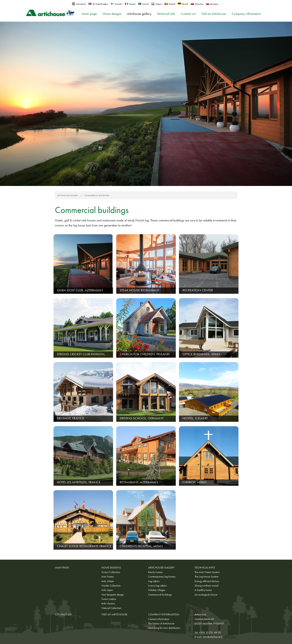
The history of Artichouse (161, 623)
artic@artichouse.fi (212, 637)
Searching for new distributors (164, 628)
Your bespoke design (113, 595)
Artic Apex (107, 590)
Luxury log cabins (157, 585)
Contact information (159, 619)
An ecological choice (206, 595)
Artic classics (108, 603)
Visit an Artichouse (214, 14)
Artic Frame (108, 576)
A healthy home (203, 590)
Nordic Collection (111, 585)
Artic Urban (108, 581)
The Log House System (207, 576)
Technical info (166, 14)
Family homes (155, 572)
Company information (246, 14)
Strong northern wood (206, 585)
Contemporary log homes (162, 576)
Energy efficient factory (207, 581)
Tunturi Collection (111, 572)
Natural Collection (111, 608)
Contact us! (188, 14)
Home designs (112, 14)
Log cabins (154, 581)
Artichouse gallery (139, 14)
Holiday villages (157, 590)
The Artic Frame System (207, 572)
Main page (89, 14)
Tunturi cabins (109, 599)
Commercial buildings (97, 195)
